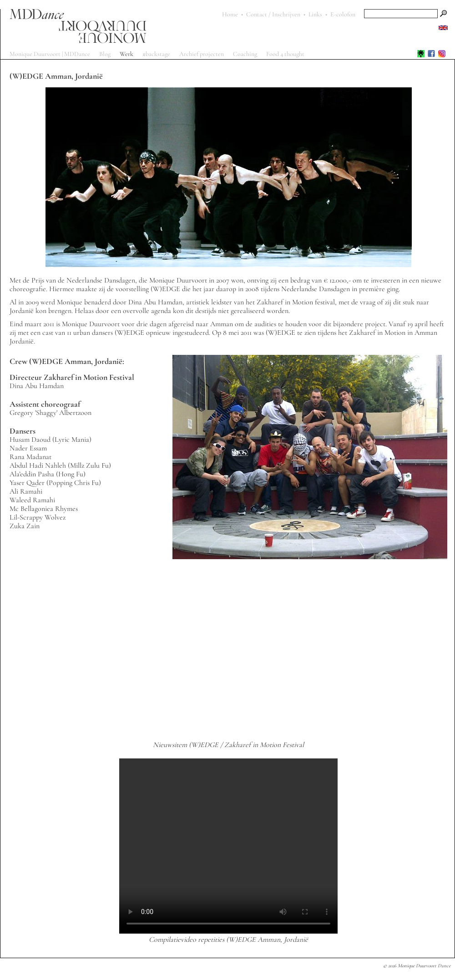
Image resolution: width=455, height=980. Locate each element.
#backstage (156, 54)
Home (230, 14)
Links (315, 14)
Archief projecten (202, 54)
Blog (105, 54)
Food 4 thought (285, 54)
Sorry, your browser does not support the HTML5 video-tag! (228, 846)
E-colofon (343, 14)
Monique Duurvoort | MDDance (50, 54)
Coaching (245, 54)
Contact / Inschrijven (273, 14)
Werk (126, 54)
